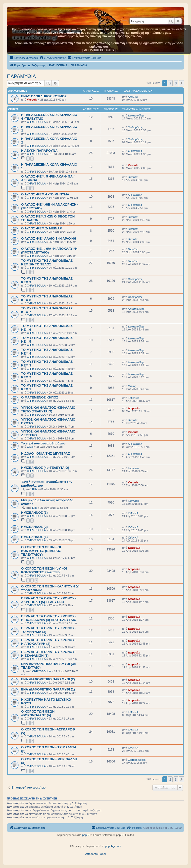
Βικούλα (133, 177)
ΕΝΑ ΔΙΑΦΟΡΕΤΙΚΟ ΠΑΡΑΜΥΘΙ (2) (48, 679)
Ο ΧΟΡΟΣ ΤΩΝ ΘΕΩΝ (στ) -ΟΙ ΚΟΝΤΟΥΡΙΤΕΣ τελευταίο (44, 570)
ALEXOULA (135, 151)
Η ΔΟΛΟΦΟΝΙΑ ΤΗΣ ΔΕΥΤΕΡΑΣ (46, 453)
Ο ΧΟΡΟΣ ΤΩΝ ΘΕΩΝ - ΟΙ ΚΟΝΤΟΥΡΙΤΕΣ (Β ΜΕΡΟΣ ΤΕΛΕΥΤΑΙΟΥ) (41, 551)
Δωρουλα (134, 408)
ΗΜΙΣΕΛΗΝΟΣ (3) (34, 513)
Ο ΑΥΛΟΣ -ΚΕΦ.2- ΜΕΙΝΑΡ (42, 228)
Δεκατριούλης (136, 115)
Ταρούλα (133, 249)
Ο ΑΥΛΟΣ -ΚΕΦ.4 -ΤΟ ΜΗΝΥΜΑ (45, 194)
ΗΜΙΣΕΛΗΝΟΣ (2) (34, 527)
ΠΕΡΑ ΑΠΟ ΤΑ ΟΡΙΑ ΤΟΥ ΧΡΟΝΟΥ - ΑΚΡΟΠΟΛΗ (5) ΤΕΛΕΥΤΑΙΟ (49, 600)
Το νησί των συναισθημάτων (43, 443)
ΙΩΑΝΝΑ (133, 513)
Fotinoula (133, 398)
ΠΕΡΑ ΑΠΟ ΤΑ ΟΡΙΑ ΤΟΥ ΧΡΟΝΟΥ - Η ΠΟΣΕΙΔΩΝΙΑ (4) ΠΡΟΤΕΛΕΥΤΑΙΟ (49, 618)
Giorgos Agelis (137, 760)
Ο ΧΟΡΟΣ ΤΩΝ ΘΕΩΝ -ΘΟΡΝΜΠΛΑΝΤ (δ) (38, 713)
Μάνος (132, 386)
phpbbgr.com (113, 846)
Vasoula (32, 100)
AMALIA (133, 97)
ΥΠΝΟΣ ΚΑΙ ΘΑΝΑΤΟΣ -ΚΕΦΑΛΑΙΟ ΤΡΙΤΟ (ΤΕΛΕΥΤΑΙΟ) (48, 409)
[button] (182, 83)
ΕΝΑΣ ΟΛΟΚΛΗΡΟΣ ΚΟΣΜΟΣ (44, 96)
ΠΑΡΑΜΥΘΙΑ (21, 76)
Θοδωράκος (135, 127)
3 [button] (176, 83)
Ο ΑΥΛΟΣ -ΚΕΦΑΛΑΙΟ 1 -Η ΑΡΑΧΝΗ (49, 238)
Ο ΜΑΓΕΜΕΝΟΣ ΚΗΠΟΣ (40, 397)
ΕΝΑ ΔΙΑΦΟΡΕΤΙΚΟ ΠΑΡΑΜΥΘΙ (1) (48, 689)
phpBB (86, 835)
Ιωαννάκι (133, 468)
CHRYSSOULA (36, 122)
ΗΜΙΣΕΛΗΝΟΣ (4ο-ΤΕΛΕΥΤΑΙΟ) (45, 468)
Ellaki (30, 447)
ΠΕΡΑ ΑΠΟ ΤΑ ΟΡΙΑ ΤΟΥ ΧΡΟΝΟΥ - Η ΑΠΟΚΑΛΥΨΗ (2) (49, 642)
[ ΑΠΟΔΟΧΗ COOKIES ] (99, 50)
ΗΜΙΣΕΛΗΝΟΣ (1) (34, 537)
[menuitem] (53, 58)
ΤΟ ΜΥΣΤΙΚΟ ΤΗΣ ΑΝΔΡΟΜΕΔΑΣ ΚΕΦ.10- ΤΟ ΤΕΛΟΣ (47, 262)
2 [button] (170, 83)
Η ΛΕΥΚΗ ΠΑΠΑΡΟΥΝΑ (39, 151)
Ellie (35, 489)
